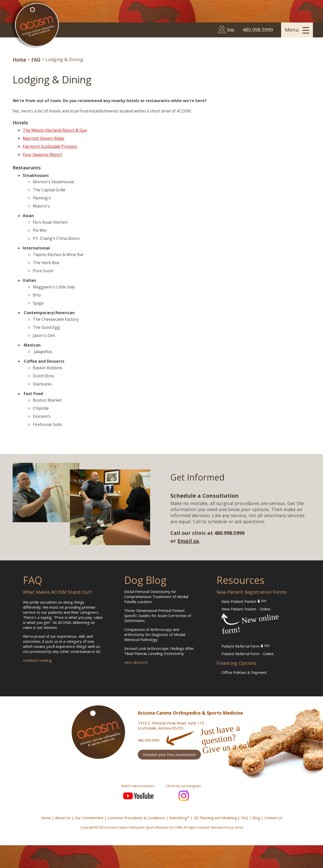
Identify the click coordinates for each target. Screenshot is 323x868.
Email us (188, 541)
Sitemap (217, 827)
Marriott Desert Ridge (44, 138)
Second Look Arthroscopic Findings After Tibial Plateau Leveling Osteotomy (159, 651)
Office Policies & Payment (244, 672)
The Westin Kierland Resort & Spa (55, 130)
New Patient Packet (244, 601)
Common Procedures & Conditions (136, 818)
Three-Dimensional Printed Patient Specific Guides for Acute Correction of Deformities (158, 615)
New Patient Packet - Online (246, 609)
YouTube (138, 796)
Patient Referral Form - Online (248, 654)
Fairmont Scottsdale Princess (50, 146)
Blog (256, 818)
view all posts (136, 662)
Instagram (184, 796)
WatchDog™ (179, 818)
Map (231, 29)
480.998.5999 (149, 740)
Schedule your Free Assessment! (169, 755)
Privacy (228, 827)
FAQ (36, 59)
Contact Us (273, 818)
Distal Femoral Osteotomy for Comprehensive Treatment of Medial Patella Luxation (156, 597)
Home (19, 59)
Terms (239, 827)
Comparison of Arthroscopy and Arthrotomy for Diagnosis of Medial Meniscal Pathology (155, 634)
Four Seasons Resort (42, 154)
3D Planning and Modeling (215, 818)
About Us (63, 818)
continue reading (37, 660)
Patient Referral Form (246, 646)
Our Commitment (89, 818)
